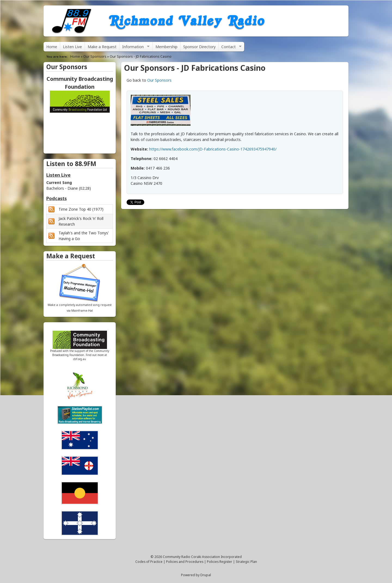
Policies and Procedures (185, 561)
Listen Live (72, 47)
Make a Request (102, 47)
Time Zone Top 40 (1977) (81, 209)
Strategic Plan (246, 561)
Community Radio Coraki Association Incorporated (202, 557)
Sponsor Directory (199, 47)
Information (134, 48)
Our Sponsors (95, 56)
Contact (230, 48)
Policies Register (220, 561)
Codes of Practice (149, 561)
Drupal (206, 575)
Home (52, 47)
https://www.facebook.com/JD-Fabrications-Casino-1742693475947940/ (213, 149)
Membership (166, 47)
